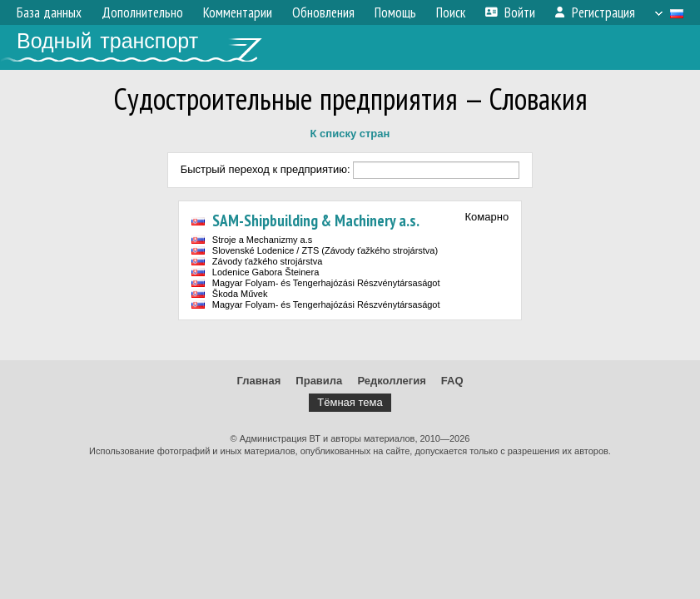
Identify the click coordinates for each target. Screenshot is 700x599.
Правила (319, 381)
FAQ (452, 381)
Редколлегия (391, 381)
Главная (258, 381)
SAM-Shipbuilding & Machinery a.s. (316, 220)
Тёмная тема (350, 402)
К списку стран (350, 134)
